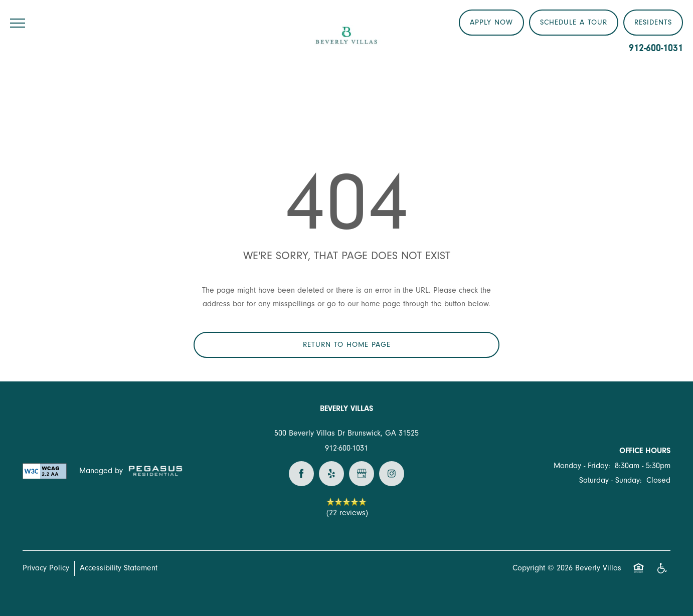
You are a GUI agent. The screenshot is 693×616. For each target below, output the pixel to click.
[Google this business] (362, 474)
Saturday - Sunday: (611, 480)
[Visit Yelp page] (331, 474)
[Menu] (18, 23)
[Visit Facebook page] (301, 474)
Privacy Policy (46, 568)
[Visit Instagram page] (392, 474)
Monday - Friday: (582, 466)
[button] (653, 23)
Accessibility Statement (119, 568)
